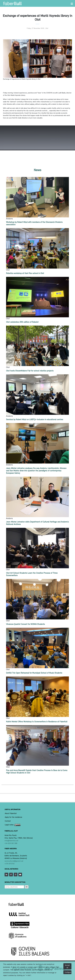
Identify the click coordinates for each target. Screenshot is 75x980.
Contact (8, 821)
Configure (68, 972)
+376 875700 (10, 864)
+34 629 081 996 (11, 843)
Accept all (67, 966)
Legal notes (13, 825)
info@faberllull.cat (11, 841)
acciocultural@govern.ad (14, 861)
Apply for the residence (13, 817)
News (37, 170)
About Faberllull (11, 813)
